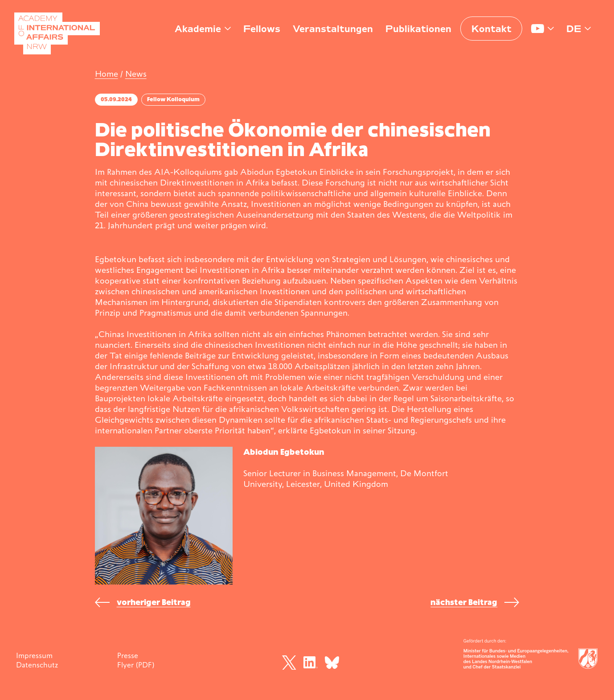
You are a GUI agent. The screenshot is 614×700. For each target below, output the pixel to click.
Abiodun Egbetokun (284, 452)
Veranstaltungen (333, 29)
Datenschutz (37, 665)
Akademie (198, 29)
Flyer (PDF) (136, 665)
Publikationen (418, 29)
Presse (128, 655)
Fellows (262, 29)
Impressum (34, 655)
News (136, 74)
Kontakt (491, 29)
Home (106, 74)
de (574, 29)
